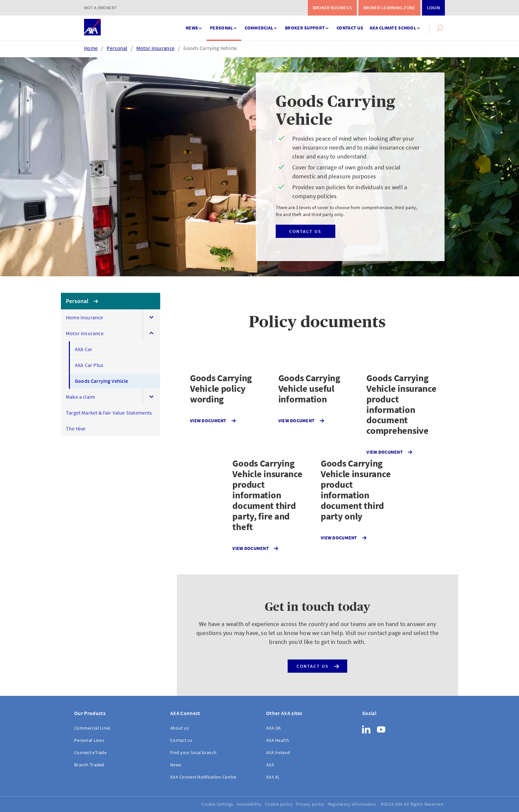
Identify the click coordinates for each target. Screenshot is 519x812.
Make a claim (80, 397)
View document (213, 421)
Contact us (350, 28)
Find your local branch (193, 752)
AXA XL (273, 777)
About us (179, 728)
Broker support (307, 25)
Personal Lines (89, 740)
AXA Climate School (396, 25)
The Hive (76, 429)
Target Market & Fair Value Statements (109, 413)
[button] (440, 28)
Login (433, 8)
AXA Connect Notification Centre (203, 777)
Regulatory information (352, 804)
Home (91, 48)
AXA (270, 765)
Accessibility (249, 804)
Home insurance (85, 317)
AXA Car (84, 349)
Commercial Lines (92, 728)
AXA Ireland (278, 752)
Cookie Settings (217, 804)
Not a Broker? (100, 8)
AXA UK (274, 728)
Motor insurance (155, 48)
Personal (224, 25)
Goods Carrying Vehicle (210, 48)
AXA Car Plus (89, 365)
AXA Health (278, 740)
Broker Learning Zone (389, 8)
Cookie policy (279, 804)
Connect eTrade (90, 752)
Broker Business (332, 8)
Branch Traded (89, 765)
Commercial (261, 25)
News (194, 25)
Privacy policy (310, 804)
